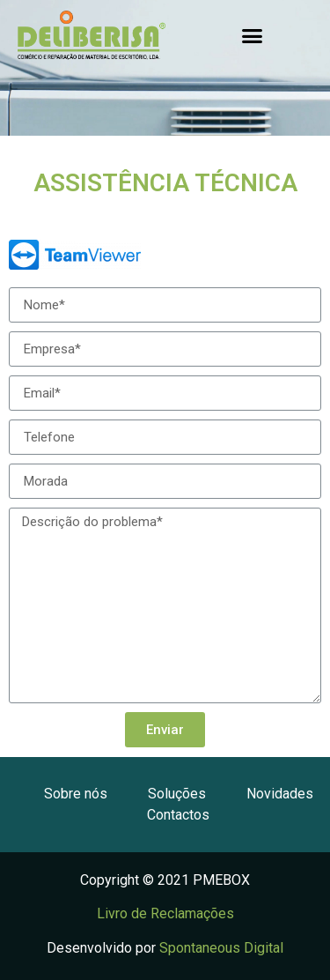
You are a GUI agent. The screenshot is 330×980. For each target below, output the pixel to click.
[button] (252, 35)
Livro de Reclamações (165, 913)
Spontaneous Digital (221, 948)
